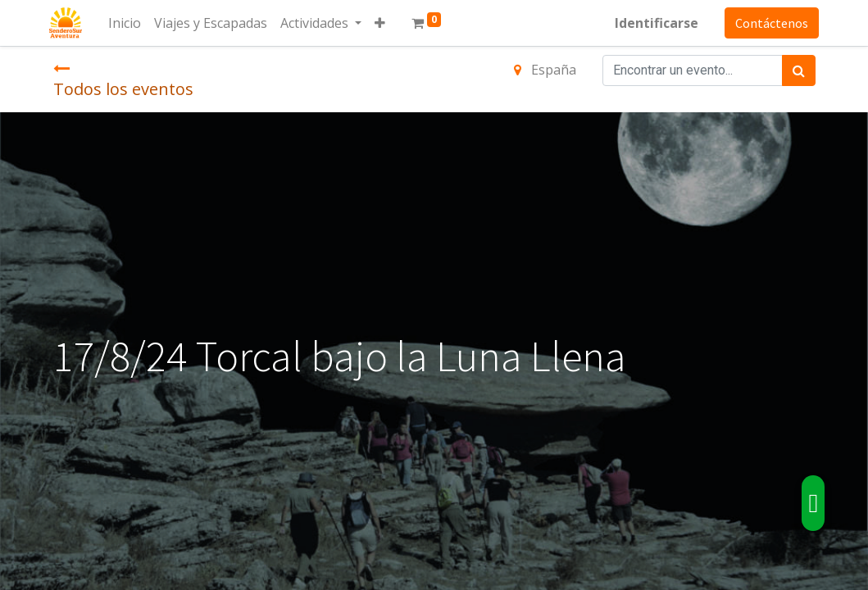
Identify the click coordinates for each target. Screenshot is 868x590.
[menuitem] (129, 23)
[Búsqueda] (799, 70)
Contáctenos (768, 23)
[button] (384, 23)
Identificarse (653, 23)
